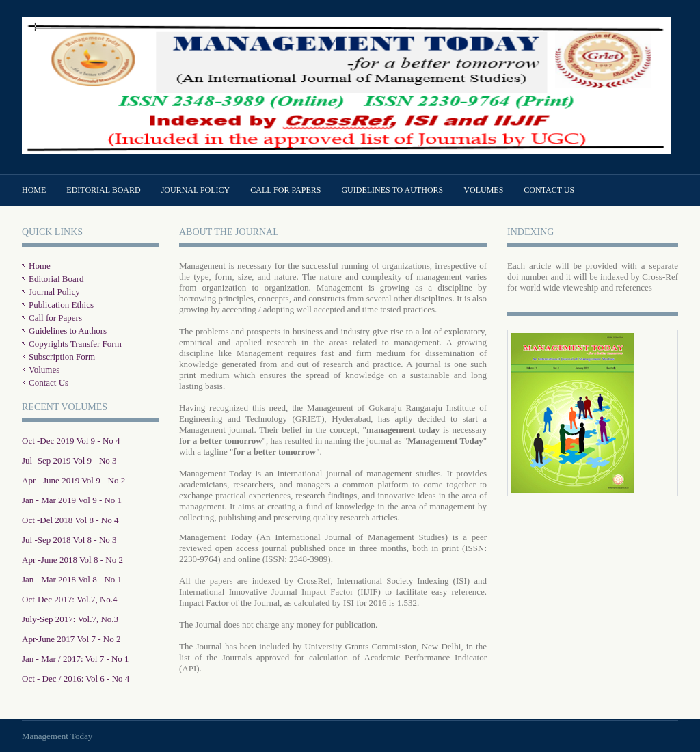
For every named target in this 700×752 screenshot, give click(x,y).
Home (34, 190)
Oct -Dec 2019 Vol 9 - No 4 (71, 441)
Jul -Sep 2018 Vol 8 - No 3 (69, 540)
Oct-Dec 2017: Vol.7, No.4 (70, 599)
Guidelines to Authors (392, 190)
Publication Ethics (61, 305)
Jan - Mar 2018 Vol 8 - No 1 (72, 579)
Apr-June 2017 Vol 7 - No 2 (71, 639)
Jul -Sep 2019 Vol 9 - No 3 (69, 460)
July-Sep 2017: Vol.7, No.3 (70, 619)
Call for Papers (285, 190)
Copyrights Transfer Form (75, 344)
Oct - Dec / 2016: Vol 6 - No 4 (76, 679)
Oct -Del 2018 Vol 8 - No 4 (70, 520)
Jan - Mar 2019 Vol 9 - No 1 (72, 500)
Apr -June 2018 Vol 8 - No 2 (72, 560)
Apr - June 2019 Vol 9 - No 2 (73, 480)
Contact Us (549, 190)
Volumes (483, 190)
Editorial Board (103, 190)
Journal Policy (196, 190)
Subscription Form (62, 357)
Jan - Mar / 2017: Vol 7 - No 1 (76, 659)
